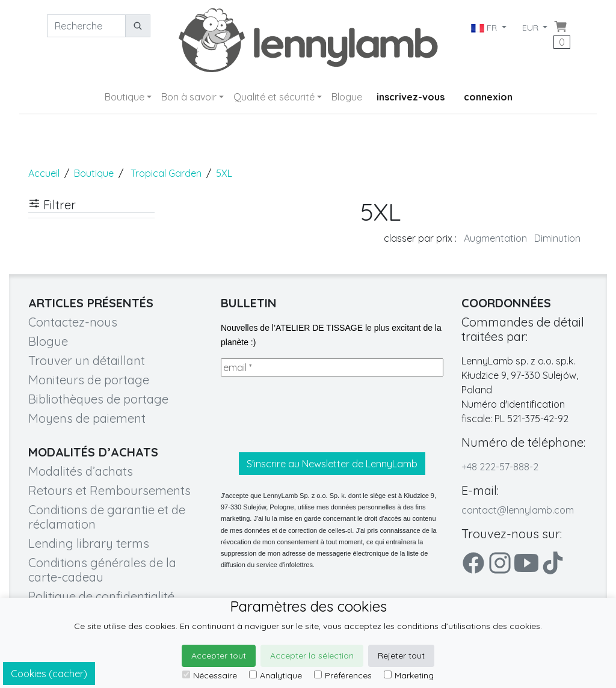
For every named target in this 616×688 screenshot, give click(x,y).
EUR (531, 28)
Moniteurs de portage (89, 380)
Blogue (347, 97)
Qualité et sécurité (274, 97)
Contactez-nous (73, 322)
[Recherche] (86, 26)
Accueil (44, 173)
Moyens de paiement (87, 418)
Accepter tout (219, 656)
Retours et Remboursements (109, 490)
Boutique (125, 97)
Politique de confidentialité (101, 596)
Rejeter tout (401, 656)
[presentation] (312, 414)
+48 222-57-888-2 (500, 467)
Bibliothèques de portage (98, 399)
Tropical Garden (166, 173)
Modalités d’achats (81, 471)
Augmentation (495, 238)
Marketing (409, 675)
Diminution (557, 238)
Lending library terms (89, 543)
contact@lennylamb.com (518, 510)
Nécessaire (210, 675)
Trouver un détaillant (87, 361)
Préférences (343, 675)
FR (485, 28)
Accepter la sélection (312, 656)
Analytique (276, 675)
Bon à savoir (189, 97)
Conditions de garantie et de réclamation (107, 517)
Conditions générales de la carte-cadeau (102, 570)
